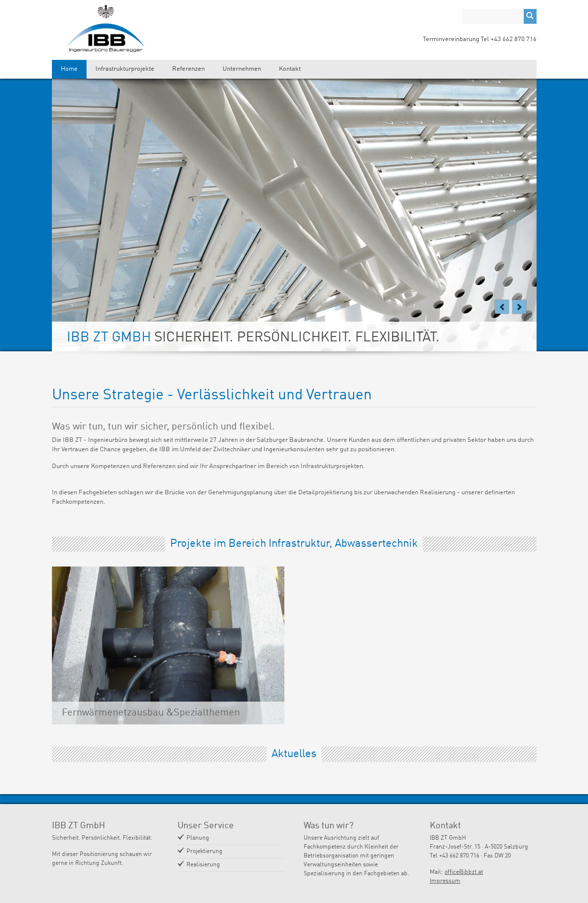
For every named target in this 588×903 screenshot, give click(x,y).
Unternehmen (242, 69)
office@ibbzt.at (464, 872)
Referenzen (188, 69)
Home (69, 69)
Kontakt (290, 69)
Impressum (445, 881)
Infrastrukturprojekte (125, 69)
